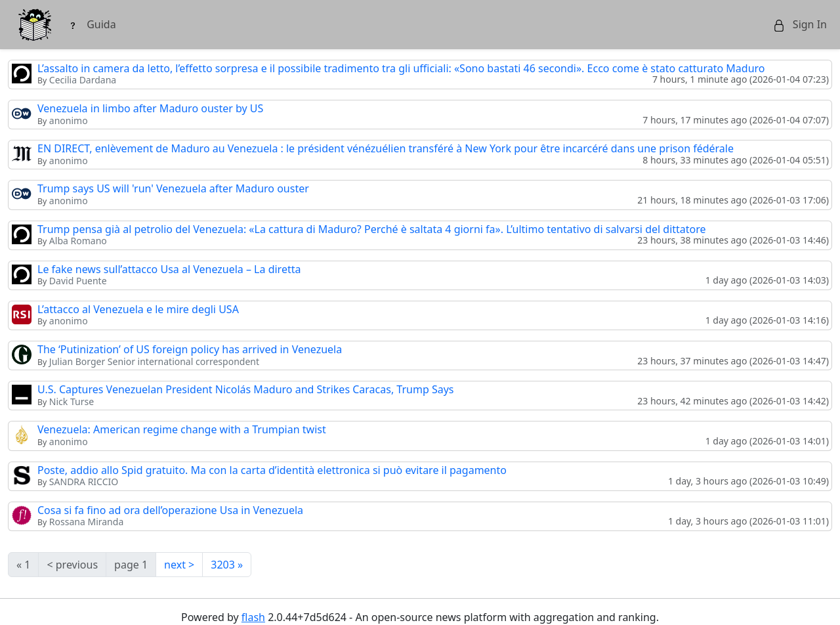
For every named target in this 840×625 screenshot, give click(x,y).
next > (179, 565)
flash (253, 617)
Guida (92, 24)
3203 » (227, 565)
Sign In (800, 24)
